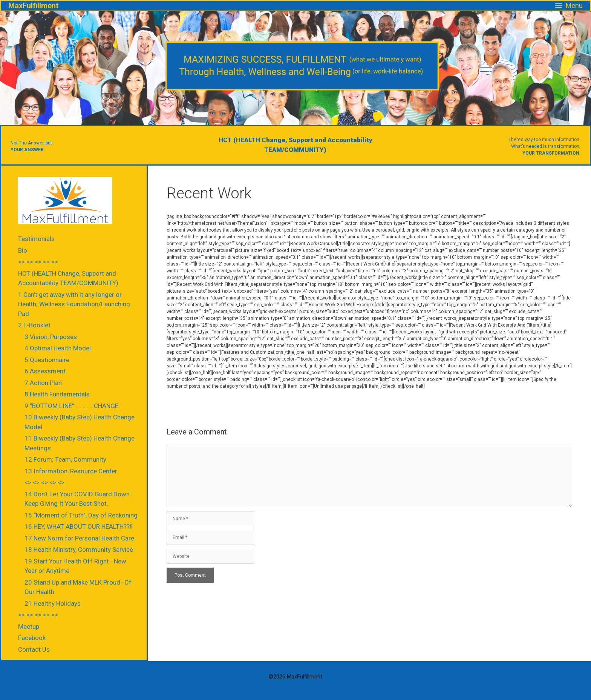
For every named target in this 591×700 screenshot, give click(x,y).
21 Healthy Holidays (53, 603)
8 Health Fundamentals (57, 394)
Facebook (32, 638)
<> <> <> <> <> (38, 262)
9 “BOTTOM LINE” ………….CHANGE (71, 406)
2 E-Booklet (34, 325)
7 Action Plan (43, 383)
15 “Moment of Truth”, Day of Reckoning (81, 515)
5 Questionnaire (47, 360)
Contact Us (34, 649)
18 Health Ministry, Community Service (79, 550)
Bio (23, 250)
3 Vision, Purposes (51, 337)
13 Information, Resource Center (71, 471)
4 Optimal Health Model (58, 348)
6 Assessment (45, 371)
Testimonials (36, 239)
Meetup (29, 626)
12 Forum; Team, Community (65, 459)
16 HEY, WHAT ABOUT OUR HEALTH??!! (79, 527)
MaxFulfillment (33, 6)
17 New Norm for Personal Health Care (79, 538)
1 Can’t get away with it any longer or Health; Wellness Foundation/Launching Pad (74, 304)
